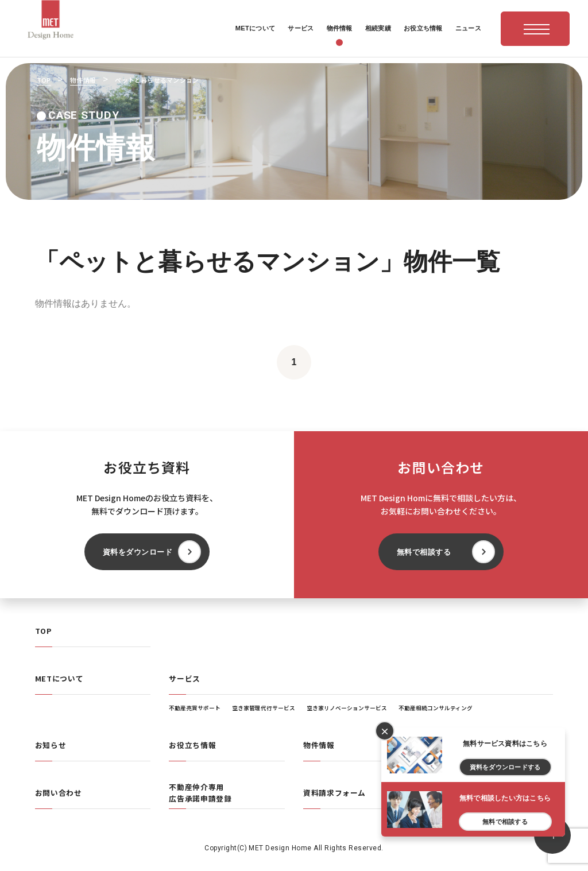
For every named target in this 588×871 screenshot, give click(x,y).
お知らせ (51, 745)
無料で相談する (424, 552)
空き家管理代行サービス (264, 708)
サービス (185, 678)
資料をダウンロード (138, 552)
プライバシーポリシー (477, 793)
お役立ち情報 (192, 745)
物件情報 (319, 745)
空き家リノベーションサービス (347, 708)
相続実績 (453, 745)
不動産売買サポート (195, 708)
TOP (43, 631)
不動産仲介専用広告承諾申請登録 (200, 793)
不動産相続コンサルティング (436, 708)
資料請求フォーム (334, 793)
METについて (59, 678)
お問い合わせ (59, 793)
